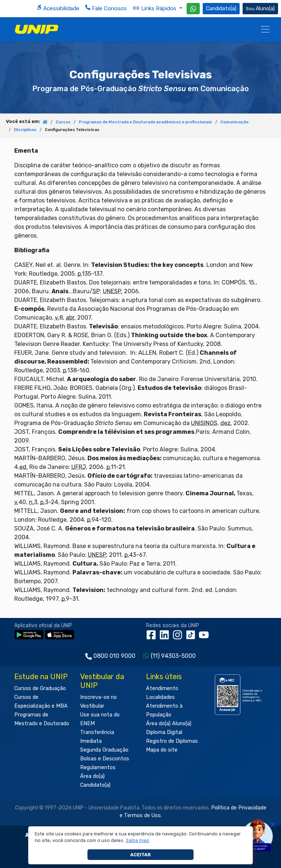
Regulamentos (98, 768)
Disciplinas (25, 130)
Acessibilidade (58, 8)
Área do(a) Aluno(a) (169, 724)
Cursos (63, 122)
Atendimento (162, 688)
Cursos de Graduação (40, 688)
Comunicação (234, 122)
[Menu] (265, 29)
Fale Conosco (106, 8)
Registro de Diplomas (172, 741)
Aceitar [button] (140, 855)
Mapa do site (162, 750)
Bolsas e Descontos (105, 759)
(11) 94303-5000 (173, 656)
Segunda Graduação (104, 750)
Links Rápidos (155, 8)
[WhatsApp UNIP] (193, 9)
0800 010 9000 (114, 656)
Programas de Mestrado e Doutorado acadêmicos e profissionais (145, 122)
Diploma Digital (164, 732)
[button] (138, 841)
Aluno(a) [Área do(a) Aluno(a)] (260, 9)
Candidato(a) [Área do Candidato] (221, 9)
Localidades (160, 697)
